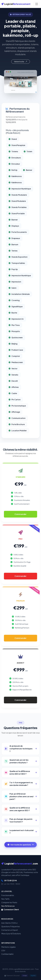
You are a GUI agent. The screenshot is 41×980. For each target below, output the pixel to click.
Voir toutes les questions (21, 845)
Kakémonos (15, 184)
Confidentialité (7, 954)
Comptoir (14, 364)
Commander (20, 514)
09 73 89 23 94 (9, 880)
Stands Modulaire (18, 202)
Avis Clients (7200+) (9, 923)
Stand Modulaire (17, 209)
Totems (13, 159)
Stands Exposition (18, 264)
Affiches (14, 395)
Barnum (13, 252)
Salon (13, 295)
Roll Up (13, 178)
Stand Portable (17, 221)
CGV (3, 950)
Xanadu (13, 382)
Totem (28, 159)
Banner (28, 178)
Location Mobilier (18, 438)
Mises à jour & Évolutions (11, 934)
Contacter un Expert (10, 930)
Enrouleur (14, 171)
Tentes (13, 258)
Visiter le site (21, 62)
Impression (15, 289)
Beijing (13, 351)
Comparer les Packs (9, 902)
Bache (13, 320)
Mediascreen (16, 370)
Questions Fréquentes (11, 926)
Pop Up (13, 277)
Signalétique (16, 314)
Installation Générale (19, 302)
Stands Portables (18, 215)
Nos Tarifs (5, 899)
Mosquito (14, 339)
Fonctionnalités (8, 895)
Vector (13, 376)
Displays (14, 233)
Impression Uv (16, 326)
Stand (13, 147)
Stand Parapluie (17, 153)
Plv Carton (15, 407)
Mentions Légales (8, 947)
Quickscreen (16, 345)
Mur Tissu (14, 333)
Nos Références (8, 906)
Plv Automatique (17, 413)
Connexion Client (10, 910)
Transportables (17, 271)
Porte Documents (18, 240)
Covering (14, 308)
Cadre (13, 401)
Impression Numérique (20, 196)
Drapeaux (14, 246)
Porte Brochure (17, 432)
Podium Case (16, 357)
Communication (17, 426)
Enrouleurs (15, 165)
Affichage (14, 419)
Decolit (13, 388)
